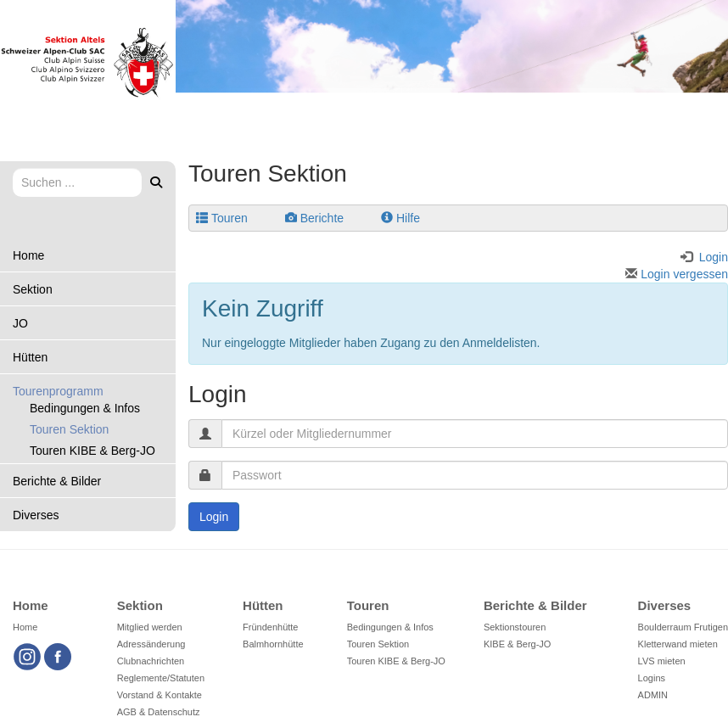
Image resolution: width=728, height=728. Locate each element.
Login (214, 517)
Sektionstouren (515, 627)
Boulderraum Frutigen (683, 627)
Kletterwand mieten (678, 644)
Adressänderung (151, 644)
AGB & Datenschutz (159, 712)
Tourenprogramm (58, 391)
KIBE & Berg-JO (517, 644)
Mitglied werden (150, 627)
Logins (652, 678)
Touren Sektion (69, 429)
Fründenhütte (270, 627)
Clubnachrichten (151, 661)
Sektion (33, 289)
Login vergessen (677, 274)
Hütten (30, 357)
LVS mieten (662, 661)
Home (28, 255)
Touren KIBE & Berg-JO (92, 451)
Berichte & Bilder (57, 481)
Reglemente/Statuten (161, 678)
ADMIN (653, 695)
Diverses (36, 515)
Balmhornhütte (273, 644)
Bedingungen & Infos (85, 408)
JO (20, 323)
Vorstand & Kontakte (160, 695)
